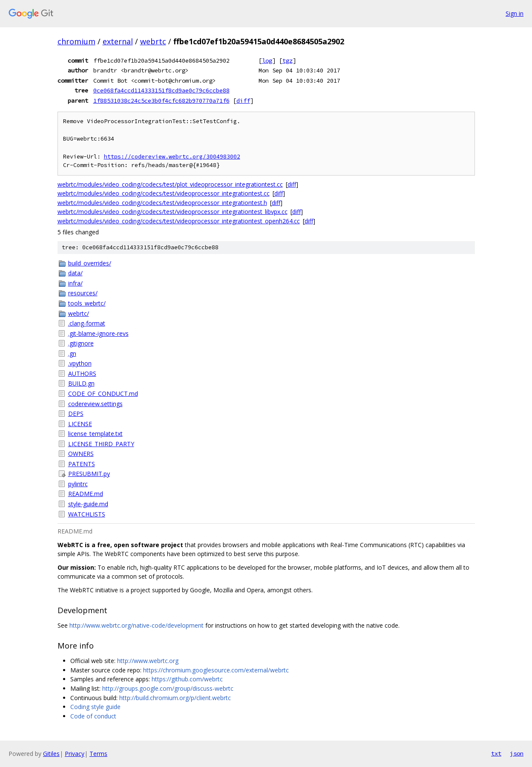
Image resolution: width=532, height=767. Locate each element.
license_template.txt (95, 434)
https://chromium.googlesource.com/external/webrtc (216, 670)
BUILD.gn (81, 383)
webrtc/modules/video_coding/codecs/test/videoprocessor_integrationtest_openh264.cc (179, 221)
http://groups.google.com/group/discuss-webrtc (168, 688)
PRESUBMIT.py (89, 474)
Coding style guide (95, 707)
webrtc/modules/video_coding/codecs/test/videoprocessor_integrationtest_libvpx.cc (173, 212)
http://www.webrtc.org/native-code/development (137, 625)
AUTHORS (82, 373)
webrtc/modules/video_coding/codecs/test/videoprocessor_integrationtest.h (162, 203)
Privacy (75, 754)
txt (496, 753)
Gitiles (51, 754)
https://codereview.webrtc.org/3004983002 (172, 157)
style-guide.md (88, 504)
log (267, 61)
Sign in (515, 13)
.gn (72, 353)
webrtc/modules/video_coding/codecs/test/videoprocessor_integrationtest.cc (164, 193)
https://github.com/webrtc (187, 679)
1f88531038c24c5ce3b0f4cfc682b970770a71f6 (161, 101)
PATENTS (82, 464)
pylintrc (78, 484)
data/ (75, 273)
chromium (76, 41)
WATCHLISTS (87, 514)
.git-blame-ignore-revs (98, 333)
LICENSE (80, 424)
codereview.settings (95, 404)
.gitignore (81, 343)
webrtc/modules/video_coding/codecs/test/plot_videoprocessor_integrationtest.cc (170, 184)
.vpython (80, 363)
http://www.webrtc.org (148, 661)
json (517, 753)
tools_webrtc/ (87, 303)
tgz (288, 61)
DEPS (76, 414)
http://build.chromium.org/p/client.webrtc (175, 698)
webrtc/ (79, 313)
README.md (86, 494)
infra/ (75, 283)
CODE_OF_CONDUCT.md (103, 394)
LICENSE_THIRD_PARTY (101, 444)
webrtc (153, 41)
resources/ (83, 293)
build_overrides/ (90, 263)
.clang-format (87, 323)
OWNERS (81, 454)
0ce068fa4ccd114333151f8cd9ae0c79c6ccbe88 (161, 90)
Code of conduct (93, 716)
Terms (98, 754)
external (118, 41)
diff (243, 101)
